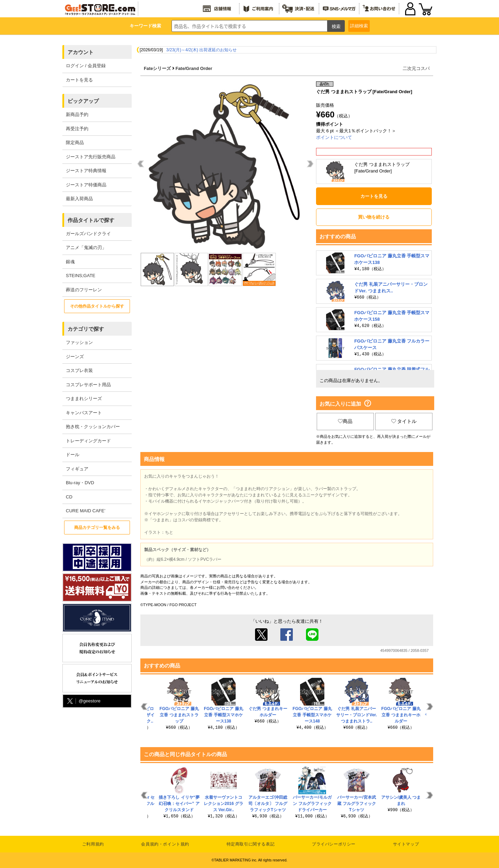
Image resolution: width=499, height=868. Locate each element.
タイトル (404, 421)
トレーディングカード (88, 441)
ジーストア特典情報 (86, 171)
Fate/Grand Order (194, 68)
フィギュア (77, 469)
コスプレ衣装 (79, 370)
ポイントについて (334, 137)
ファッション (79, 342)
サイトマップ (406, 844)
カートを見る (79, 80)
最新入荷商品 (79, 199)
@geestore (83, 701)
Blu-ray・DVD (80, 483)
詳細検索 (359, 26)
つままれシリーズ (84, 398)
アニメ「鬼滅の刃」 (86, 247)
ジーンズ (75, 357)
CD (69, 497)
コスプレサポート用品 (88, 385)
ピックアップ (83, 101)
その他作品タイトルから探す (97, 306)
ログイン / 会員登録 (86, 66)
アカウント (81, 52)
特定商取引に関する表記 (251, 844)
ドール (73, 455)
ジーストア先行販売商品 (91, 157)
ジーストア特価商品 (86, 185)
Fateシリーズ (157, 68)
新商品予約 (77, 114)
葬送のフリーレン (84, 290)
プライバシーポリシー (334, 844)
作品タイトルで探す (91, 220)
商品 (345, 421)
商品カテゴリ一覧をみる (97, 528)
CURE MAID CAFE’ (86, 511)
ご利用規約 (93, 844)
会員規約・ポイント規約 (165, 844)
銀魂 (70, 262)
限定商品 (75, 143)
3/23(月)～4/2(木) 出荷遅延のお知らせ (202, 50)
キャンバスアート (84, 413)
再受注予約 (77, 129)
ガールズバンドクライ (88, 234)
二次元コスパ (416, 68)
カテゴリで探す (86, 329)
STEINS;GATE (81, 276)
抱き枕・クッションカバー (93, 427)
